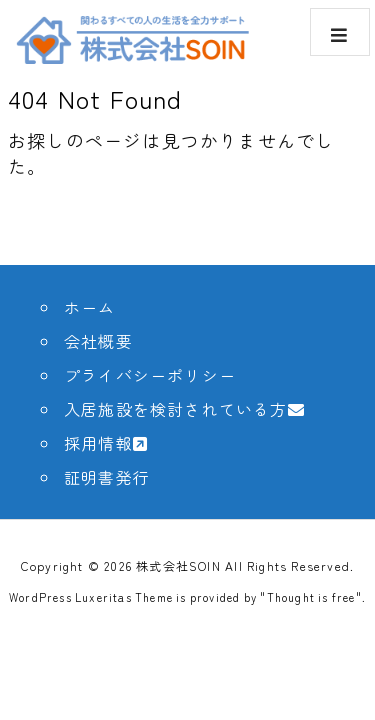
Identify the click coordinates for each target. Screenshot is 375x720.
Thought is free (311, 597)
